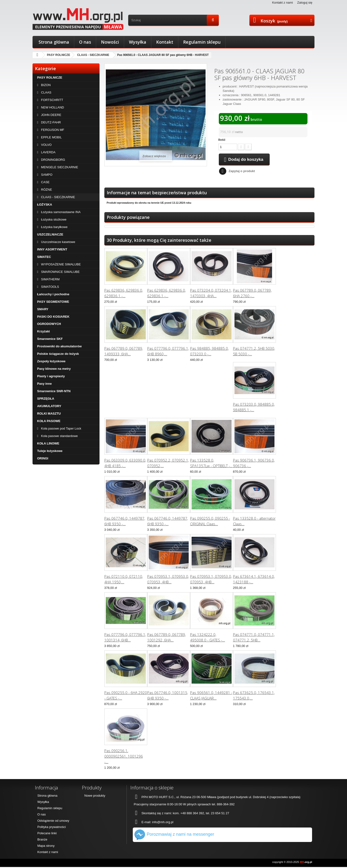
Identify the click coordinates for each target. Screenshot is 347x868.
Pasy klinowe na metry (54, 369)
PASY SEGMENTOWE (53, 302)
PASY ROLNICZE (59, 55)
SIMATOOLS (50, 287)
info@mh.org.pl (163, 823)
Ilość (222, 140)
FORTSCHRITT (52, 100)
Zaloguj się (305, 3)
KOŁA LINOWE (48, 443)
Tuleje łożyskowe (50, 451)
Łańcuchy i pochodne (53, 294)
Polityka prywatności (52, 828)
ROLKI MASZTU (49, 414)
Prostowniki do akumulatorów (59, 346)
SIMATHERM (50, 279)
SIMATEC (44, 257)
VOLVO (46, 145)
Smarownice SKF (50, 339)
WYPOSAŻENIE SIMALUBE (60, 264)
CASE (45, 182)
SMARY (43, 309)
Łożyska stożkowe (53, 219)
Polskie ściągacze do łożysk (58, 354)
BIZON (45, 85)
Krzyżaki (43, 331)
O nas (85, 42)
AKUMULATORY (49, 406)
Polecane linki (47, 834)
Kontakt (165, 42)
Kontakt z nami (282, 3)
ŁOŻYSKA (45, 205)
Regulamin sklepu (202, 42)
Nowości (110, 42)
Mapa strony (46, 847)
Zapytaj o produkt (242, 172)
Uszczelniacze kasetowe (58, 242)
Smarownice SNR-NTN (54, 391)
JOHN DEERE (51, 115)
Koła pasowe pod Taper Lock (61, 428)
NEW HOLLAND (52, 107)
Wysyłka (138, 42)
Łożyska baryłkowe (54, 227)
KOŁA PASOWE (49, 421)
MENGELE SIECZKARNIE (59, 167)
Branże (42, 840)
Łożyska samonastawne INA (60, 212)
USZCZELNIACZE (50, 234)
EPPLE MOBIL (51, 137)
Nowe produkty (95, 797)
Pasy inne (44, 384)
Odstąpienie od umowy (53, 822)
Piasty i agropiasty (51, 376)
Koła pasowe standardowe (59, 436)
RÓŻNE (46, 190)
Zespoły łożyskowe (51, 361)
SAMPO (46, 175)
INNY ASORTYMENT (52, 249)
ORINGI (43, 458)
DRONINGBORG (53, 160)
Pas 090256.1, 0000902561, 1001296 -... (124, 757)
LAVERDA (48, 152)
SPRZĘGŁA (46, 399)
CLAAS (46, 92)
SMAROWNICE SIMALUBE (60, 272)
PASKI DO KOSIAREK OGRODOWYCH (53, 320)
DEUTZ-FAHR (51, 122)
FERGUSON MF (52, 130)
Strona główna (54, 42)
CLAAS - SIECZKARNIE (93, 55)
